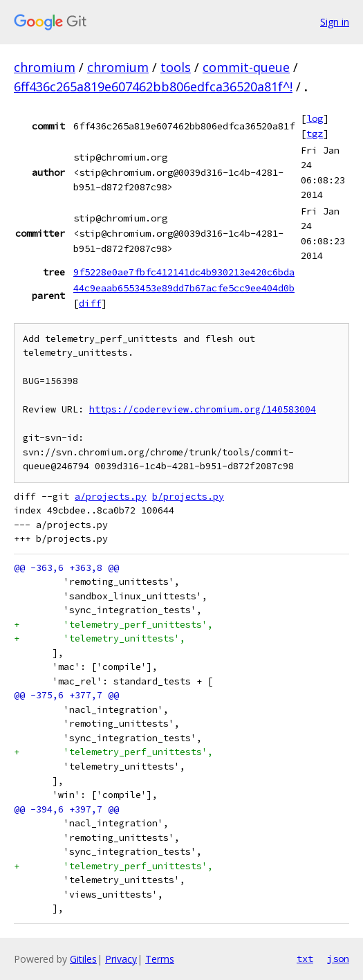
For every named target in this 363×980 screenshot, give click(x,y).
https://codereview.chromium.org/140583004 (203, 409)
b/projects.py (188, 497)
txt (305, 959)
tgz (315, 134)
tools (176, 67)
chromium (45, 67)
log (315, 118)
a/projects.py (111, 497)
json (338, 959)
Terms (160, 959)
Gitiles (83, 959)
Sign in (335, 22)
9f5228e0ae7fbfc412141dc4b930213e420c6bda (184, 272)
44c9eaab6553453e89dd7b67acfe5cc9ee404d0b (184, 288)
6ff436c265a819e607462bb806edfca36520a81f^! (153, 87)
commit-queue (246, 67)
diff (90, 303)
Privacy (121, 959)
